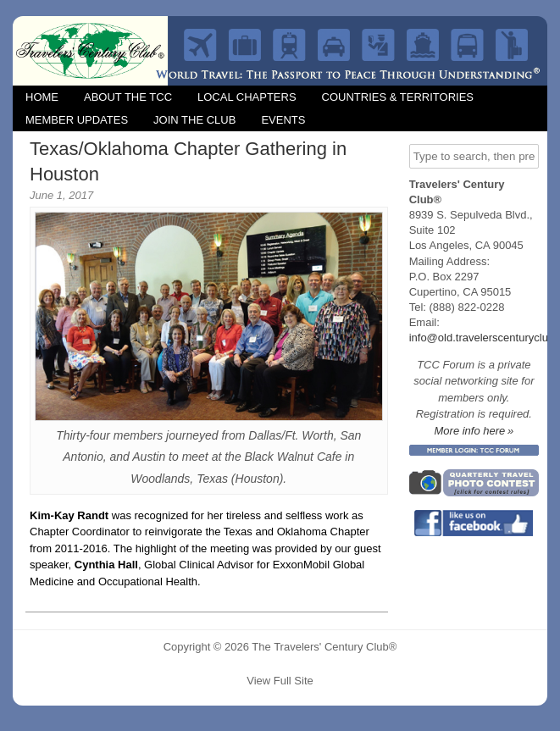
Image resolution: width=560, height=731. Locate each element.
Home (42, 97)
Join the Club (194, 120)
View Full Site (280, 681)
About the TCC (128, 97)
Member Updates (77, 120)
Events (283, 120)
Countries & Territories (398, 97)
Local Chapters (247, 97)
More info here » (474, 431)
